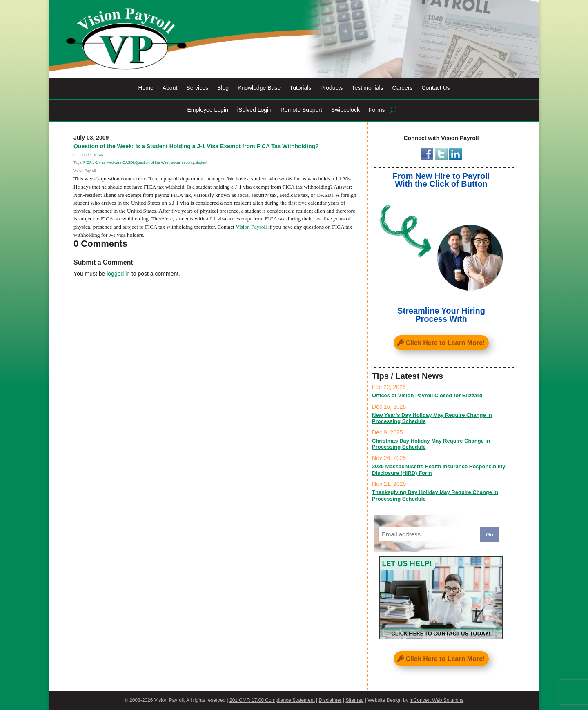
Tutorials (300, 88)
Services (197, 88)
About (170, 88)
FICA (88, 162)
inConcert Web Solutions (437, 700)
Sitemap (354, 700)
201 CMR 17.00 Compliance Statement (272, 700)
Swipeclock (345, 110)
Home (146, 88)
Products (331, 88)
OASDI (128, 162)
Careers (403, 88)
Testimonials (368, 88)
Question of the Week (153, 162)
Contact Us (435, 88)
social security (183, 162)
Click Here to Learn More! (445, 343)
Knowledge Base (259, 88)
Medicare (114, 162)
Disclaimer (330, 700)
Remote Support (301, 110)
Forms (377, 110)
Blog (223, 88)
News (99, 155)
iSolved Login (254, 110)
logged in (118, 274)
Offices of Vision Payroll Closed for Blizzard (427, 395)
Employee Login (207, 110)
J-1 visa (99, 162)
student (201, 162)
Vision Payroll (251, 227)
